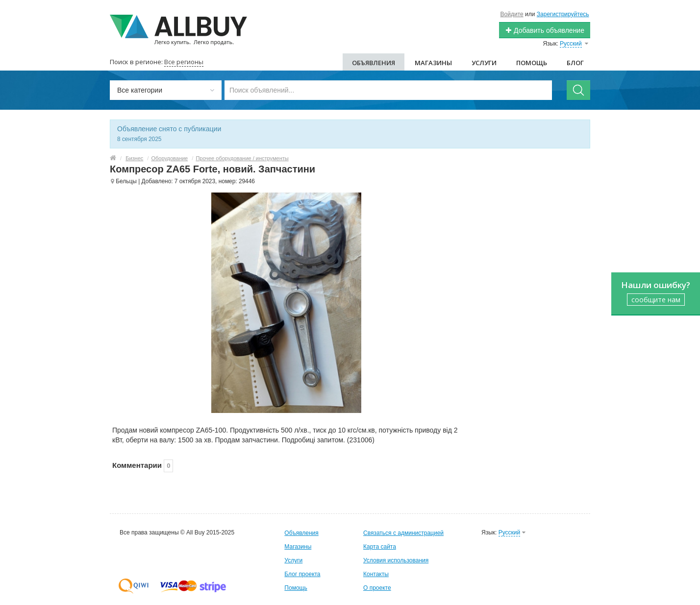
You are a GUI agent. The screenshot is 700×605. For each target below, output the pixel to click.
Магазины (433, 63)
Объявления (374, 63)
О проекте (377, 588)
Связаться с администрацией (403, 533)
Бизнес (134, 158)
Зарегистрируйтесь (563, 14)
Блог (575, 63)
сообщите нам (656, 300)
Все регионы (184, 62)
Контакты (376, 574)
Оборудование (169, 158)
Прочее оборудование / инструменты (242, 158)
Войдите (512, 14)
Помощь (532, 63)
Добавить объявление (545, 30)
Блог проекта (302, 574)
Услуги (484, 63)
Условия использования (396, 560)
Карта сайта (380, 547)
